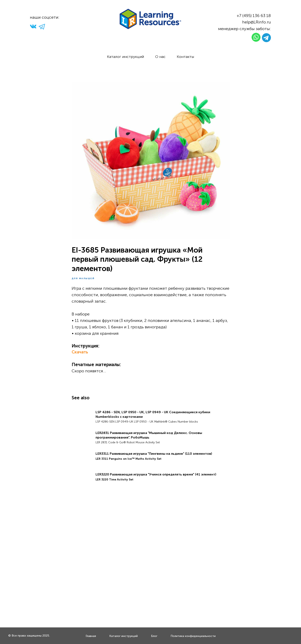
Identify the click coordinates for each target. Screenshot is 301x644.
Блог (154, 636)
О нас (160, 57)
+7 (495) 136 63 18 (254, 16)
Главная (91, 636)
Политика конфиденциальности (193, 636)
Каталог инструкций (125, 57)
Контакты (185, 57)
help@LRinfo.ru (257, 22)
